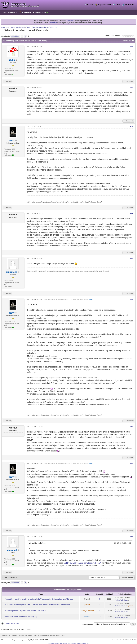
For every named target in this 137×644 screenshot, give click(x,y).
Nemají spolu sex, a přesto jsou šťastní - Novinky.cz (26, 611)
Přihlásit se (27, 12)
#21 (131, 46)
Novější (14, 577)
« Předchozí (15, 36)
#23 (131, 127)
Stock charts (84, 643)
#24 (131, 213)
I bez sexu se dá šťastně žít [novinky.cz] (21, 617)
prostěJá (87, 617)
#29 (131, 536)
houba (12, 60)
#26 (131, 299)
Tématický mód (129, 40)
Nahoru (15, 636)
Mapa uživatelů (104, 4)
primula (87, 605)
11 (100, 617)
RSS (63, 636)
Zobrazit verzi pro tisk (12, 623)
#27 (131, 426)
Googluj (75, 643)
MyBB (30, 640)
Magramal (12, 550)
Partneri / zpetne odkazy (53, 643)
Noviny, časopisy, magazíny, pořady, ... (40, 27)
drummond (12, 272)
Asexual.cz (5, 27)
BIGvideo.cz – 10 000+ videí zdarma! (66, 643)
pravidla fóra (53, 23)
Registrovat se (39, 12)
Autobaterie (79, 643)
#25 (131, 258)
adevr (12, 140)
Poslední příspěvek (121, 600)
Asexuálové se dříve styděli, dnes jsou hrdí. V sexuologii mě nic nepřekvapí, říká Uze (39, 599)
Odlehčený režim (25, 636)
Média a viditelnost (18, 27)
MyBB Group (47, 640)
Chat (118, 4)
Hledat (90, 4)
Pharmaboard (6, 640)
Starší (7, 577)
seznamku (70, 21)
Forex (88, 643)
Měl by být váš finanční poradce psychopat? (82, 563)
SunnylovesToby (87, 611)
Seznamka (130, 4)
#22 (131, 87)
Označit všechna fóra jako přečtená (46, 636)
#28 (131, 463)
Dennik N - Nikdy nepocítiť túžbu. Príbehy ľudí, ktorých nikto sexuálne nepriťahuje (38, 605)
